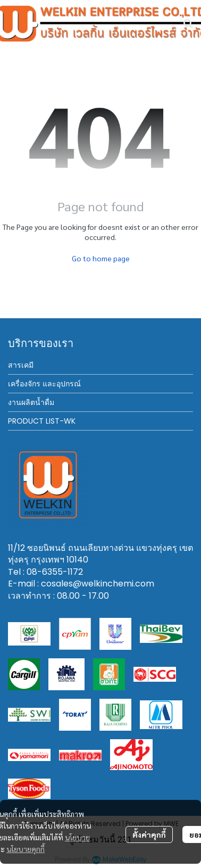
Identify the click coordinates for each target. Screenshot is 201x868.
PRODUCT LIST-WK (42, 421)
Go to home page (101, 258)
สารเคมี (21, 365)
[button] (188, 23)
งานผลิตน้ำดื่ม (31, 402)
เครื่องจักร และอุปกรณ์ (44, 384)
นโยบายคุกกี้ (26, 849)
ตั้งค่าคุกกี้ (149, 834)
